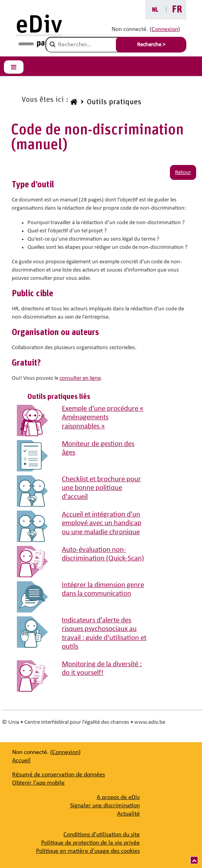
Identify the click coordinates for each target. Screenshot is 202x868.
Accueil (21, 761)
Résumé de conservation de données (59, 775)
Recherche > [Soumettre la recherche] (151, 45)
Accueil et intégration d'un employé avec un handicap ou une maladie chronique (102, 524)
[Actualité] (128, 814)
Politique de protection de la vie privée (90, 843)
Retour (183, 173)
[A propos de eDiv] (118, 797)
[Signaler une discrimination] (105, 806)
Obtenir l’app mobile (38, 783)
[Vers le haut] (194, 860)
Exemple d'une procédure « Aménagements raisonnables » (103, 418)
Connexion (165, 29)
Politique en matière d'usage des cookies (88, 851)
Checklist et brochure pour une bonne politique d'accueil (101, 488)
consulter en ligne (80, 378)
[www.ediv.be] (73, 103)
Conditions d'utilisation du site (102, 835)
